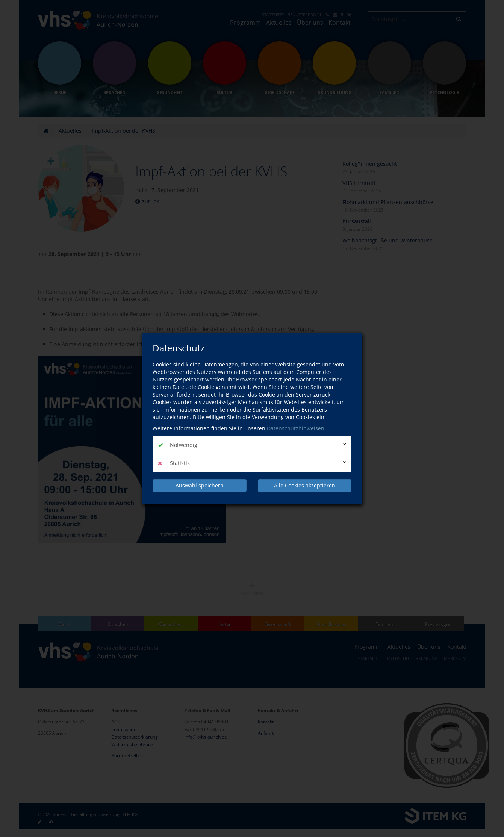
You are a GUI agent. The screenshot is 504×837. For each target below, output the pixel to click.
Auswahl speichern (200, 485)
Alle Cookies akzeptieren (305, 485)
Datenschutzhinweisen (296, 428)
